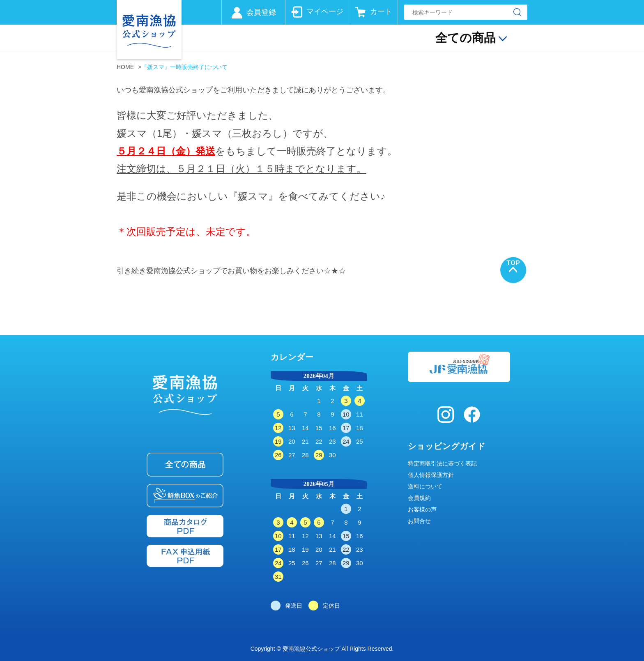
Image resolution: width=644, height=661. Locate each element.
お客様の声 (422, 509)
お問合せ (419, 521)
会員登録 (261, 12)
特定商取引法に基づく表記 (442, 463)
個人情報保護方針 (431, 475)
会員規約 (419, 498)
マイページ (325, 12)
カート (381, 12)
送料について (425, 486)
